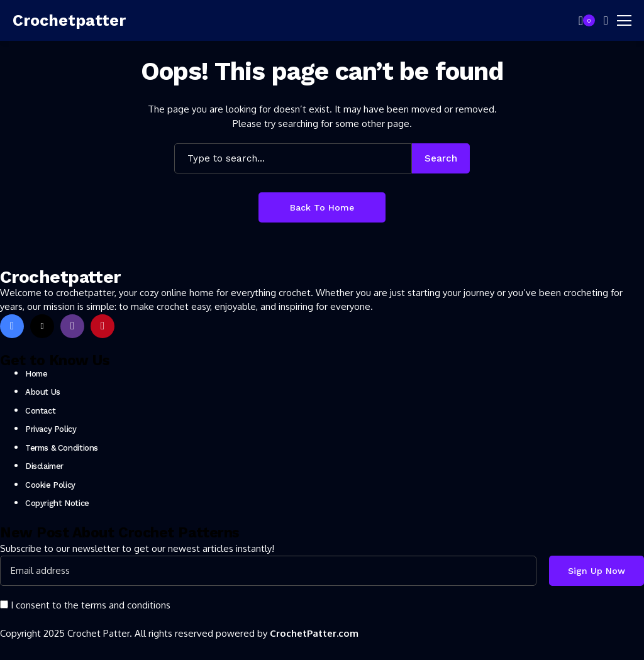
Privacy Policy (51, 429)
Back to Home (322, 207)
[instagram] (72, 326)
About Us (43, 392)
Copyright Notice (57, 503)
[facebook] (12, 326)
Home (36, 374)
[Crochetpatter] (69, 21)
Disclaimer (44, 466)
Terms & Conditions (62, 448)
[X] (42, 326)
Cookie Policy (50, 485)
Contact (40, 411)
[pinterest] (103, 326)
